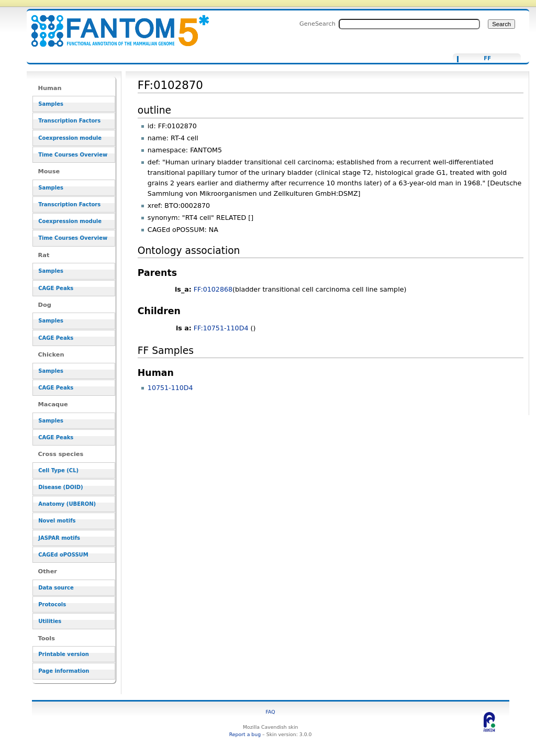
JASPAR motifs (59, 538)
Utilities (50, 621)
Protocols (52, 604)
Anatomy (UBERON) (67, 504)
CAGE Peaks (56, 288)
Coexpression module (70, 138)
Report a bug (245, 734)
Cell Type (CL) (58, 470)
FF (487, 59)
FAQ (271, 712)
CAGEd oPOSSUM (63, 555)
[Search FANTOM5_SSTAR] (409, 24)
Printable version (64, 654)
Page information (64, 671)
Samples (51, 104)
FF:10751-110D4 (221, 328)
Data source (56, 588)
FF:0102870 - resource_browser (114, 25)
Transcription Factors (69, 121)
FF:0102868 (213, 289)
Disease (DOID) (60, 487)
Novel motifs (57, 521)
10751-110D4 (170, 388)
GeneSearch (317, 24)
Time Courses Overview (73, 155)
